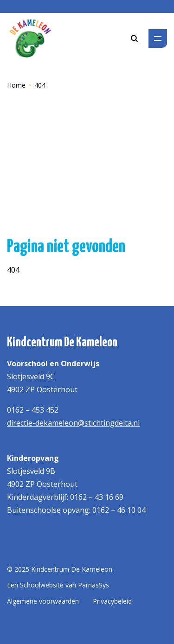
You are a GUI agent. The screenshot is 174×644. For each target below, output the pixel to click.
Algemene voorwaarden (43, 601)
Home (16, 85)
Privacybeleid (112, 601)
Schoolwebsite (42, 585)
